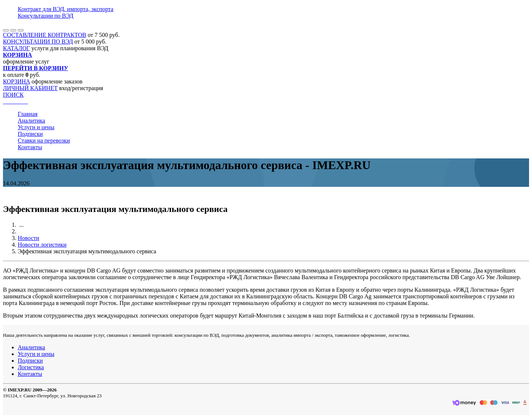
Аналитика (31, 121)
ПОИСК (13, 95)
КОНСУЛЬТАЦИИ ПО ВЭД (38, 42)
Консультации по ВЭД (46, 16)
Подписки (30, 134)
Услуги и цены (36, 127)
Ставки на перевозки (44, 141)
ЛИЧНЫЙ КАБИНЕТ (30, 88)
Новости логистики (42, 245)
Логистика (31, 367)
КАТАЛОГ (16, 48)
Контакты (30, 147)
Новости (28, 238)
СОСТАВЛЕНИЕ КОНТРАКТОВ (45, 35)
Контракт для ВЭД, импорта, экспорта (66, 9)
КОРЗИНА (17, 81)
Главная (28, 114)
